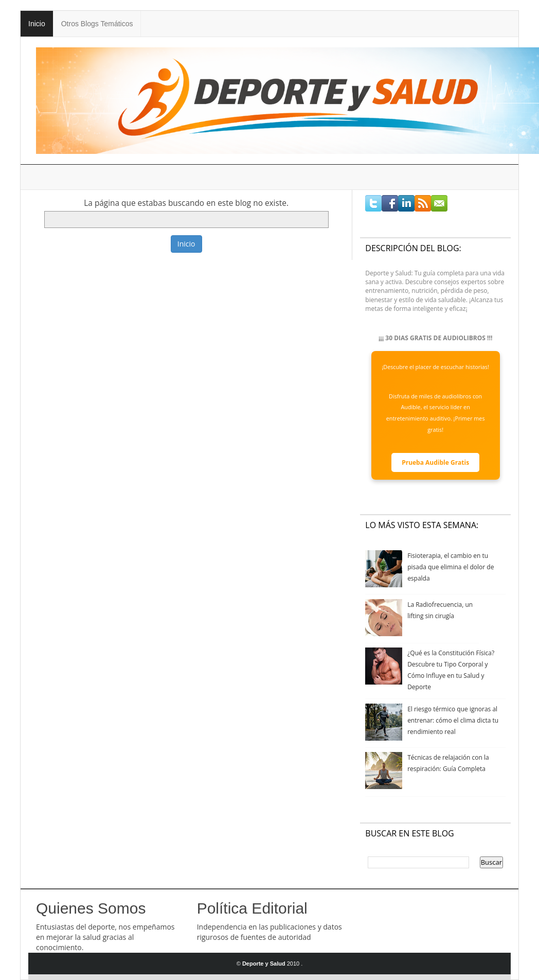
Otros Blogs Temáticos (97, 24)
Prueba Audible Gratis (435, 462)
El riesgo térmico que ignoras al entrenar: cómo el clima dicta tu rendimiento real (453, 720)
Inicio (37, 24)
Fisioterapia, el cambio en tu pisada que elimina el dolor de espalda (451, 567)
